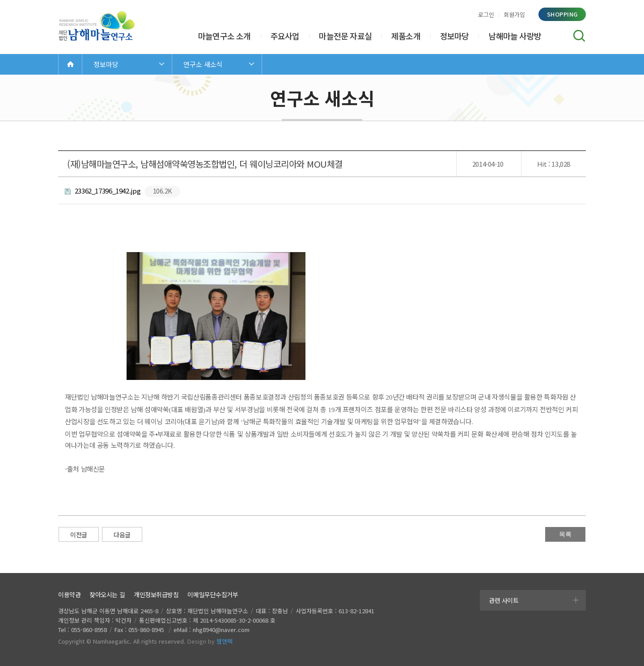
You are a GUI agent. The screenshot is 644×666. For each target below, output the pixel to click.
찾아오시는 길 (107, 594)
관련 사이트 (504, 600)
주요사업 (285, 36)
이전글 (79, 535)
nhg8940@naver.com (221, 630)
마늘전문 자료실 (345, 36)
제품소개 (406, 36)
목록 (565, 534)
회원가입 (514, 15)
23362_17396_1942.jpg (123, 192)
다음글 (122, 535)
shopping (562, 14)
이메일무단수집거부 (213, 594)
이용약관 (69, 594)
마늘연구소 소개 (225, 36)
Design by (210, 641)
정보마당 (455, 36)
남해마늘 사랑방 (515, 36)
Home (70, 64)
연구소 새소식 (203, 64)
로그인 (486, 15)
